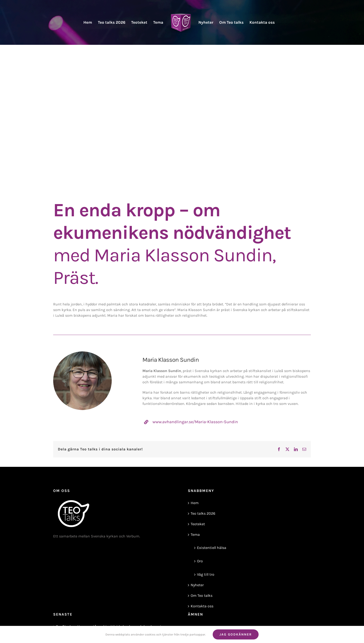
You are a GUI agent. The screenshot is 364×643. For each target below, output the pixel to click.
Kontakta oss (202, 606)
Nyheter (197, 585)
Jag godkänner (236, 634)
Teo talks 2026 (203, 513)
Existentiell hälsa (212, 548)
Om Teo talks (202, 595)
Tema (195, 535)
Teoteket (198, 524)
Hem (195, 503)
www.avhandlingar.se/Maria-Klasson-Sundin (195, 422)
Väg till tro (206, 574)
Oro (200, 561)
